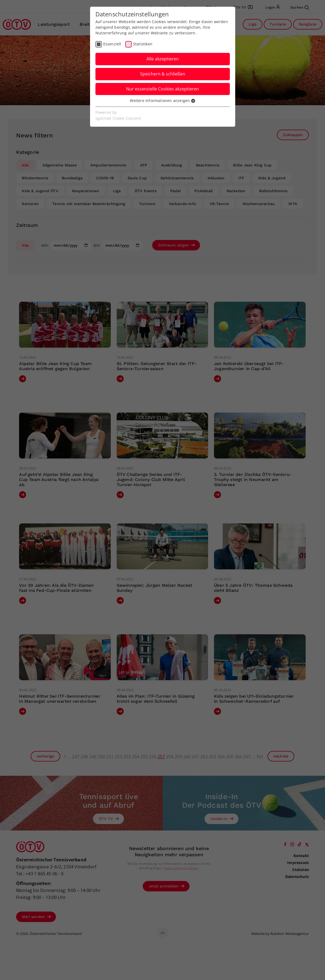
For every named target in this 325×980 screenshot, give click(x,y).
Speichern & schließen (163, 74)
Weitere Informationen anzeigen (162, 101)
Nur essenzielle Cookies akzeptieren (162, 89)
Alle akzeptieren (163, 59)
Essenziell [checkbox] (112, 44)
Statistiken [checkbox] (143, 44)
